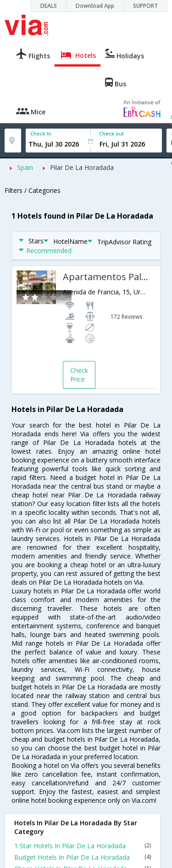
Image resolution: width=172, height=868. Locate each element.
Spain (25, 167)
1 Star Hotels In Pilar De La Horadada (83, 846)
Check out (111, 133)
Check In (41, 133)
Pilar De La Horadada (82, 167)
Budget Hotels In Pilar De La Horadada (83, 857)
